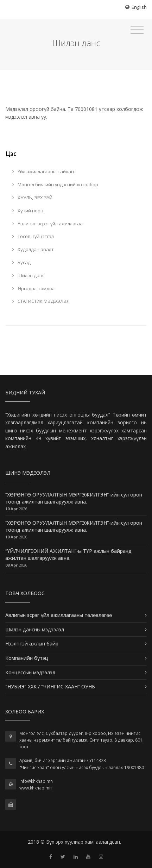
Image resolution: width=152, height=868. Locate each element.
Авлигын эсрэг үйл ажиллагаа (47, 224)
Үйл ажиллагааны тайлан (43, 171)
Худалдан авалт (33, 249)
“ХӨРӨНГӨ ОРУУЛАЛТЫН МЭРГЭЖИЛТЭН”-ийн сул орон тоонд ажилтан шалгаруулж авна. (74, 498)
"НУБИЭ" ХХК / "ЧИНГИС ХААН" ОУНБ (50, 686)
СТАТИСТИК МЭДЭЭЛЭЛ (41, 301)
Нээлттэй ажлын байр (32, 644)
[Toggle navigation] (137, 30)
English (139, 7)
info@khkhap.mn (36, 781)
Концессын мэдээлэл (30, 672)
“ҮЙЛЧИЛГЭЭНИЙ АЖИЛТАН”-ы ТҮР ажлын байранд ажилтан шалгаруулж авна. (68, 554)
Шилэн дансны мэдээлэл (35, 629)
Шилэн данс (28, 275)
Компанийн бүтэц (27, 658)
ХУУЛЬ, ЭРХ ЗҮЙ (32, 198)
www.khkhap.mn (36, 788)
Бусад (21, 262)
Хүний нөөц (28, 211)
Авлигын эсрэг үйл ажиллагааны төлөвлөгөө (59, 615)
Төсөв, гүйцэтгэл (33, 236)
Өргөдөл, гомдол (33, 288)
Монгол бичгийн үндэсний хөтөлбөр (55, 185)
